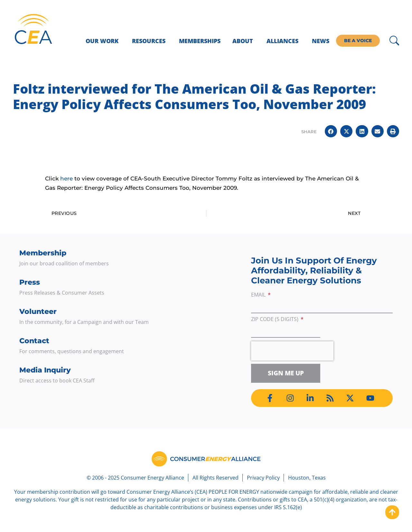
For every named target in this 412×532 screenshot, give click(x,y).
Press (30, 282)
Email (259, 295)
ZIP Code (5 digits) (275, 320)
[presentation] (292, 351)
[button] (331, 131)
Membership (43, 253)
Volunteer (38, 312)
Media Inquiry (45, 370)
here (66, 179)
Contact (34, 341)
